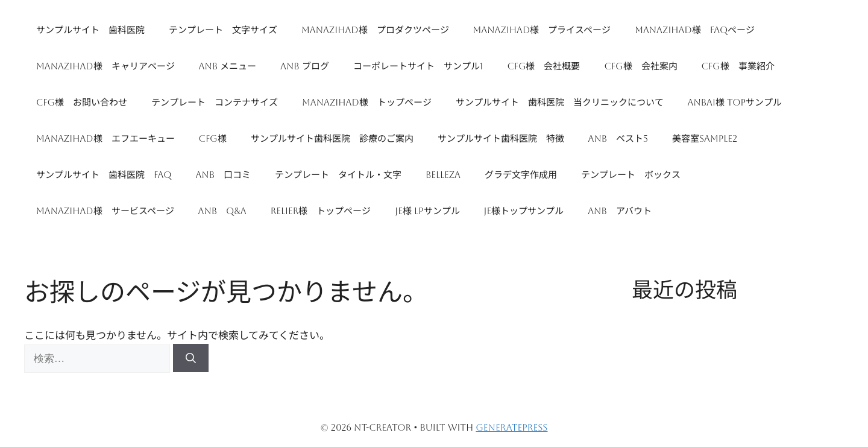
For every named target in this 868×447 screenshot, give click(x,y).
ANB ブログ (305, 66)
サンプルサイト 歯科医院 (90, 30)
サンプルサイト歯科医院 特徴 (501, 138)
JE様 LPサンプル (427, 211)
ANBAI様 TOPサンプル (735, 102)
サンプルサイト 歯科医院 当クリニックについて (560, 102)
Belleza (443, 175)
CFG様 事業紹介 (738, 66)
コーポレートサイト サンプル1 (418, 66)
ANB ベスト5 (618, 138)
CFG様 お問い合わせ (82, 102)
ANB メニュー (228, 66)
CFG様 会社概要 (543, 66)
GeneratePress (511, 427)
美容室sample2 (705, 138)
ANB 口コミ (223, 175)
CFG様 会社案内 (640, 66)
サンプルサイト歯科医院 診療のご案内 (332, 138)
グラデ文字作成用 (521, 175)
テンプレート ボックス (631, 175)
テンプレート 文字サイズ (223, 30)
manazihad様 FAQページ (695, 30)
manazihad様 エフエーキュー (105, 138)
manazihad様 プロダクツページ (375, 30)
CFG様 (213, 138)
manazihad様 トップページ (367, 102)
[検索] (191, 358)
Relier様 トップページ (321, 211)
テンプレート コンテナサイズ (215, 102)
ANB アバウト (619, 211)
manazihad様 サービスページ (105, 211)
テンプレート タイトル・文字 (338, 175)
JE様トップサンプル (524, 211)
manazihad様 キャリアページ (105, 66)
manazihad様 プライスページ (542, 30)
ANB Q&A (222, 211)
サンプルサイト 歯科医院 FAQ (104, 175)
